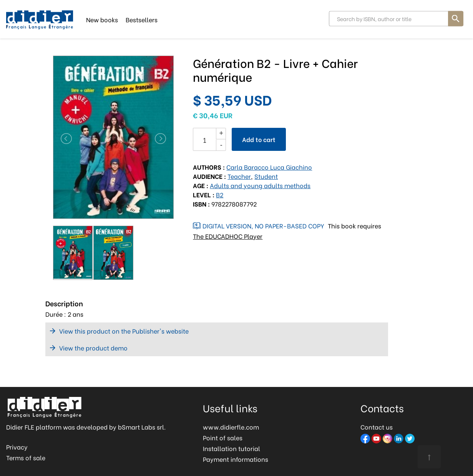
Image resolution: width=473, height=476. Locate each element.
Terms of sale (26, 457)
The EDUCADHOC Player (228, 236)
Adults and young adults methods (260, 185)
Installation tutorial (232, 448)
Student (266, 176)
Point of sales (223, 437)
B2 (220, 194)
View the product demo (93, 348)
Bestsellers (142, 19)
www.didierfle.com (231, 427)
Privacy (17, 447)
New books (102, 19)
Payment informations (236, 459)
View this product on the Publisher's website (124, 331)
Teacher (239, 176)
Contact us (377, 427)
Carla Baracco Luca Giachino (269, 167)
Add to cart (259, 139)
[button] (62, 139)
